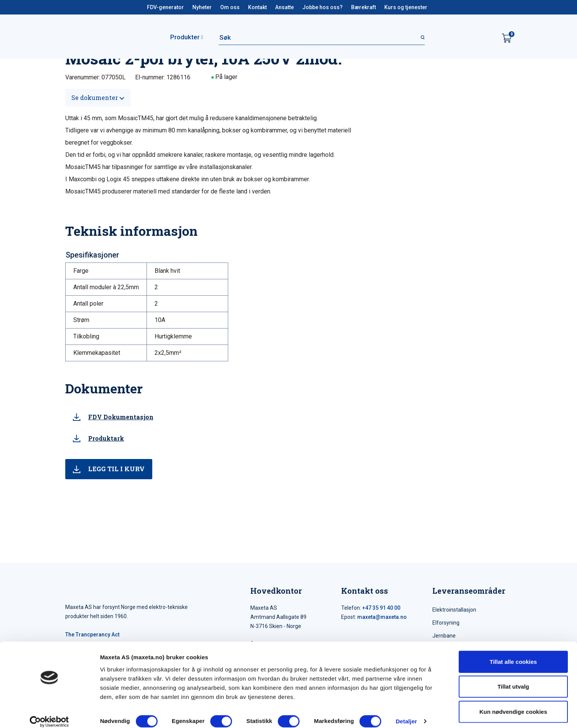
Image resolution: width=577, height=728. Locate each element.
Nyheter (202, 7)
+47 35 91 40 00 (381, 608)
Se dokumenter (98, 97)
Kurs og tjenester (406, 7)
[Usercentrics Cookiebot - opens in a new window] (49, 713)
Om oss (230, 7)
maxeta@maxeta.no (382, 617)
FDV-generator (165, 7)
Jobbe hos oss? (322, 7)
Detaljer (406, 713)
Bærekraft (363, 7)
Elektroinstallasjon (454, 610)
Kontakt (257, 7)
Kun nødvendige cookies (513, 703)
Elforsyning (446, 623)
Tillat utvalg (513, 678)
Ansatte (284, 7)
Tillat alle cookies (513, 653)
